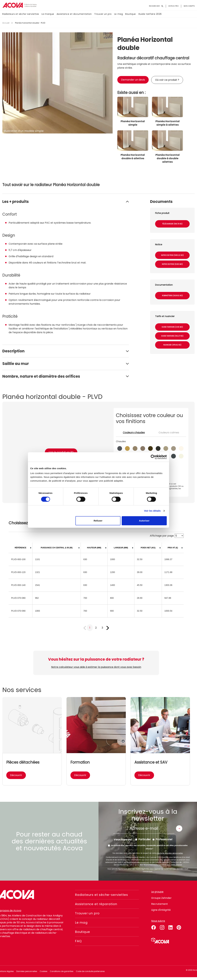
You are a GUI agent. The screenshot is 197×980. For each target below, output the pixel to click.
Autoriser (144, 521)
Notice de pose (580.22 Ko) (172, 255)
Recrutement (160, 904)
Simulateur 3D (160, 941)
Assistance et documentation (74, 14)
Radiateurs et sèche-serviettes (21, 14)
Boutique (130, 14)
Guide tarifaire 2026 (150, 14)
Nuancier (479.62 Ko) (172, 345)
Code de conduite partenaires (90, 971)
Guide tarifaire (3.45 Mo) (172, 327)
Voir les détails (152, 511)
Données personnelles (27, 971)
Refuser (98, 521)
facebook (154, 927)
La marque (48, 14)
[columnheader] (21, 548)
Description (13, 351)
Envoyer (179, 828)
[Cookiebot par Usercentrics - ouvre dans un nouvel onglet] (153, 457)
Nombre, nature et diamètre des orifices (41, 376)
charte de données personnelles (170, 853)
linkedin (170, 927)
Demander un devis (133, 80)
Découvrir (16, 775)
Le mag (118, 14)
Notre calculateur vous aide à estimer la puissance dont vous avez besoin (96, 667)
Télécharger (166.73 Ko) (172, 224)
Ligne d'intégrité (161, 910)
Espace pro (173, 6)
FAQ (78, 941)
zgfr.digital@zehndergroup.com (136, 862)
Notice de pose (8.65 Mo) (172, 264)
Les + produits (16, 202)
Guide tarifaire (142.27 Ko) (172, 336)
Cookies (44, 971)
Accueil (6, 23)
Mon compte (189, 6)
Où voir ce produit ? (167, 80)
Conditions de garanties (62, 971)
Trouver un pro (103, 14)
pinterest (179, 927)
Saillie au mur (16, 364)
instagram (162, 927)
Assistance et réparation (96, 904)
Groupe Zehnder (161, 898)
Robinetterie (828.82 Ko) (172, 296)
